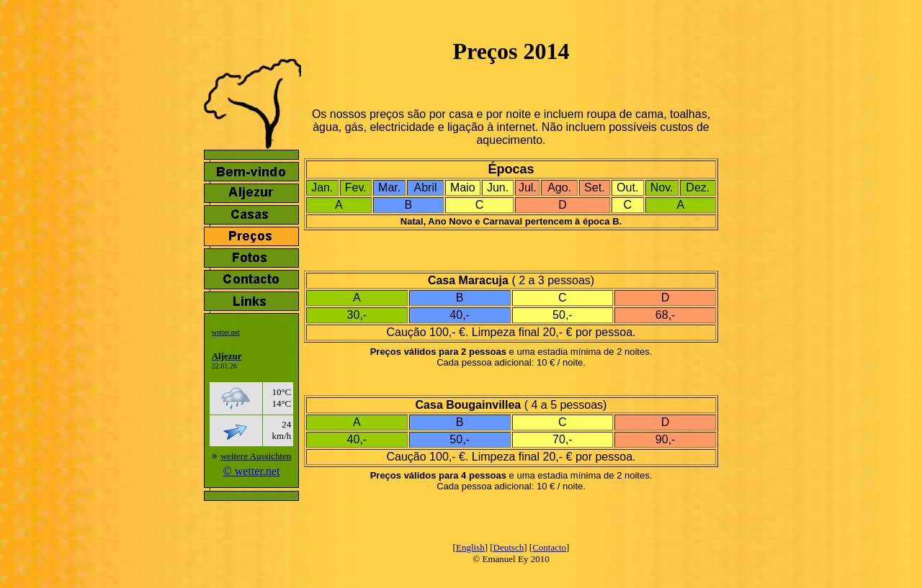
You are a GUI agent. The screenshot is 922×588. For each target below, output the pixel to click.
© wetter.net (252, 471)
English (470, 547)
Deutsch (509, 547)
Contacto (549, 547)
